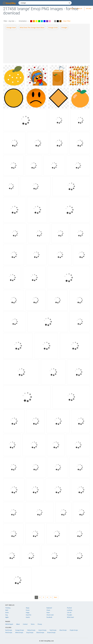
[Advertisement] (46, 46)
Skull (7, 610)
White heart (70, 617)
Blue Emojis (63, 630)
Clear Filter (67, 21)
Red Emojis (9, 630)
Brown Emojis (51, 633)
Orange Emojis (20, 630)
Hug (6, 615)
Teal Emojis (53, 630)
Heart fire (29, 615)
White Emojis (19, 633)
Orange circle (53, 28)
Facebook (49, 617)
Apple (7, 617)
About (18, 624)
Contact (25, 624)
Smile (7, 613)
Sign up (79, 9)
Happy (28, 613)
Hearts (28, 617)
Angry (28, 608)
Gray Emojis (30, 633)
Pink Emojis (9, 633)
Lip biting (70, 610)
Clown (48, 610)
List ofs (69, 613)
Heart (48, 613)
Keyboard (49, 608)
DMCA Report (9, 624)
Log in (72, 9)
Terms (33, 624)
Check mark (50, 615)
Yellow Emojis (31, 630)
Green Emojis (42, 630)
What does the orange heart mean (32, 28)
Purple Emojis (74, 630)
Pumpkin (70, 615)
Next (56, 597)
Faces (28, 610)
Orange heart (11, 28)
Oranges (64, 28)
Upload (89, 9)
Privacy (40, 624)
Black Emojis (40, 633)
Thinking (8, 608)
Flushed (69, 608)
